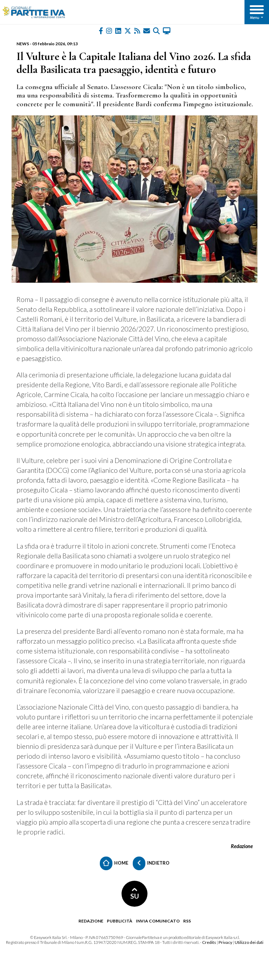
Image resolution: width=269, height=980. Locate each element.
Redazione (91, 921)
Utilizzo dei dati (249, 942)
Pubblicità (120, 921)
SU (135, 894)
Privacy (225, 942)
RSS (187, 921)
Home (114, 863)
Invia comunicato (158, 921)
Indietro (151, 863)
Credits (209, 942)
